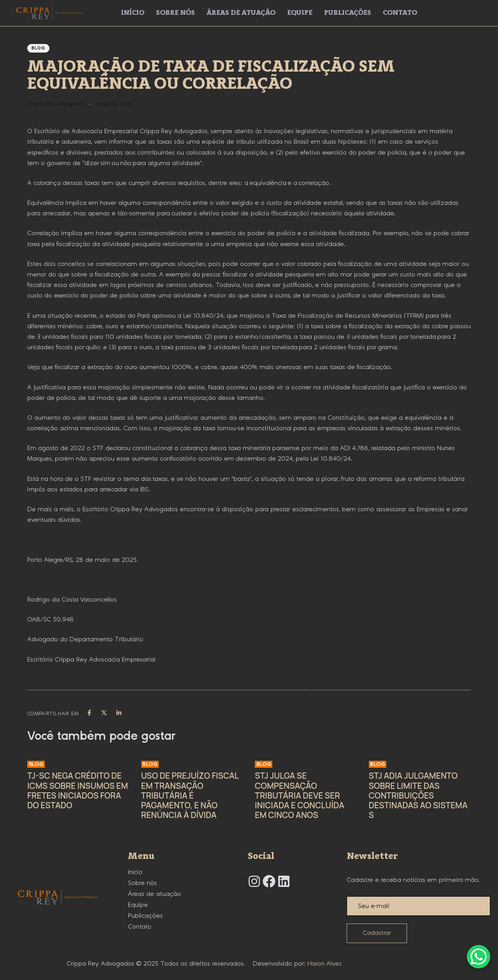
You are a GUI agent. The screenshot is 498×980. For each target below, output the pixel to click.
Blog (38, 48)
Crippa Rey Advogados (56, 104)
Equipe (300, 13)
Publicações (348, 13)
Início (133, 13)
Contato (400, 13)
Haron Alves (324, 964)
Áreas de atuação (241, 13)
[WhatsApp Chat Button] (479, 957)
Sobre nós (175, 13)
